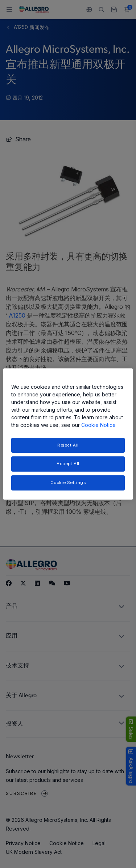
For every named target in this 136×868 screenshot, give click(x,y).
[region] (68, 434)
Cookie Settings (68, 483)
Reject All (68, 445)
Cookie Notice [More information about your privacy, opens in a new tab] (98, 425)
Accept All (68, 464)
